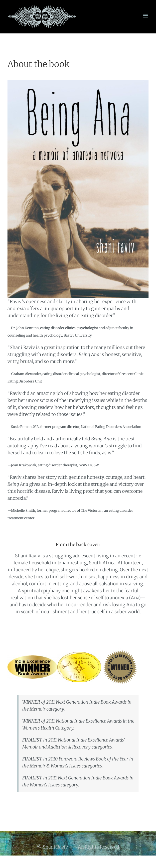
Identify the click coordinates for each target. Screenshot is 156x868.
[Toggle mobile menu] (146, 16)
